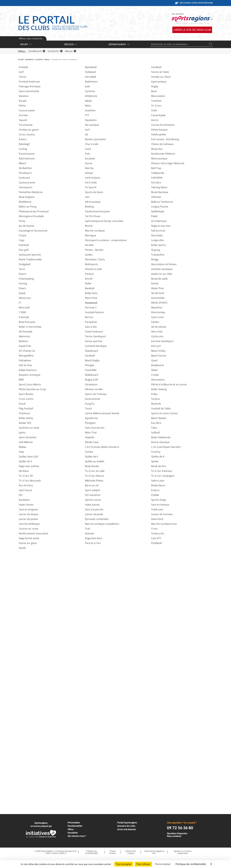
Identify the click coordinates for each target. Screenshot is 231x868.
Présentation (74, 823)
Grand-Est (55, 51)
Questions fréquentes (177, 833)
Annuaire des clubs (126, 826)
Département (119, 44)
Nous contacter (174, 836)
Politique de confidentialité (91, 852)
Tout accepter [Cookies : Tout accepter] (124, 864)
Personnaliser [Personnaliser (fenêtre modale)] (163, 864)
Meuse (71, 51)
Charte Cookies (113, 852)
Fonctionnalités (75, 826)
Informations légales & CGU (154, 852)
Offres (71, 829)
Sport (26, 44)
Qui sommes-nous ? (77, 836)
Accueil (21, 59)
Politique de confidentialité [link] (191, 864)
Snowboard (37, 51)
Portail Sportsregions (127, 823)
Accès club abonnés (127, 829)
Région (70, 44)
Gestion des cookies (131, 852)
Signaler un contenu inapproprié (183, 852)
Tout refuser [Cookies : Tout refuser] (143, 864)
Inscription (73, 833)
